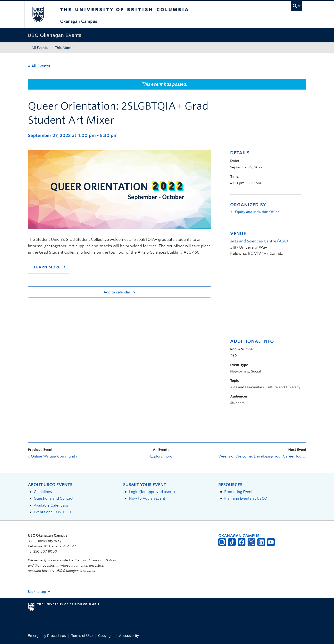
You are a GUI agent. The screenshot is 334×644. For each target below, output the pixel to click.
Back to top (39, 592)
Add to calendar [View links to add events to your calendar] (117, 292)
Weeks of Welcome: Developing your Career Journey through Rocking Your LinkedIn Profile (262, 456)
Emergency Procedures (47, 636)
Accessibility (129, 636)
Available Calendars (51, 505)
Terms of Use (82, 636)
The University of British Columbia (38, 14)
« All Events (39, 66)
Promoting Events (239, 492)
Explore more (161, 456)
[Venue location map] (255, 296)
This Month (64, 48)
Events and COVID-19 (52, 512)
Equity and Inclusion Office (257, 212)
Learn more (47, 267)
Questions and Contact (54, 498)
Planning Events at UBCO (246, 498)
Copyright (106, 636)
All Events (40, 48)
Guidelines (43, 492)
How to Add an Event (147, 498)
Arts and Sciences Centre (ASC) (259, 241)
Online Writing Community (52, 456)
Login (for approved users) (152, 492)
